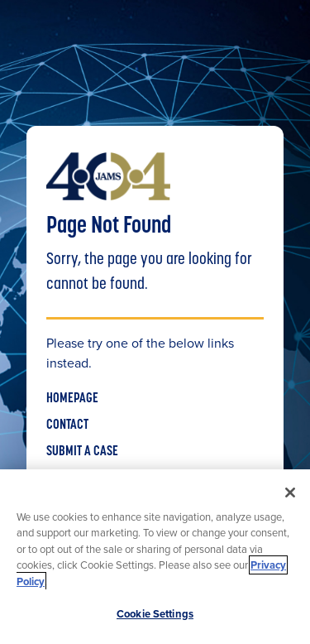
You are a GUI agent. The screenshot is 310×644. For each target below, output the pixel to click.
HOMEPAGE (72, 399)
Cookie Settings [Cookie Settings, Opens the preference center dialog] (155, 614)
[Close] (290, 493)
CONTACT (67, 425)
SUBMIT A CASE (82, 452)
